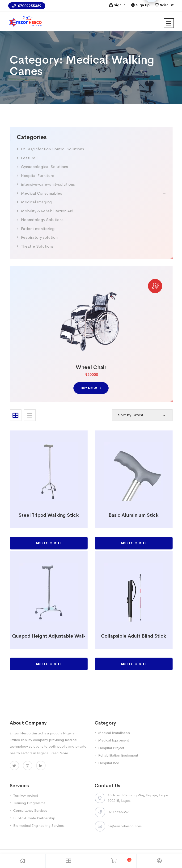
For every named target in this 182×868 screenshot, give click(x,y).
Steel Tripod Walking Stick (49, 515)
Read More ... (61, 753)
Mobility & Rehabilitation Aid (47, 211)
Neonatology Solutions (42, 220)
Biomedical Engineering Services (39, 825)
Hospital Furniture (38, 176)
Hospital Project (111, 748)
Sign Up (143, 5)
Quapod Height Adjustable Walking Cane (59, 636)
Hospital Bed (109, 763)
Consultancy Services (30, 810)
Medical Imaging (36, 202)
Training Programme (29, 803)
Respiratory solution (39, 237)
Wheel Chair (91, 367)
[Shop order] (142, 415)
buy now (91, 388)
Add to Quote (49, 543)
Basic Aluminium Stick (133, 515)
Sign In (120, 5)
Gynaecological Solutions (44, 167)
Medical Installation (114, 733)
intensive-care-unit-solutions (48, 184)
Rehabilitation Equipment (118, 755)
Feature (28, 158)
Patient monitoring (38, 229)
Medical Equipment (114, 740)
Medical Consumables (42, 193)
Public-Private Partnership (34, 818)
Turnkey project (26, 795)
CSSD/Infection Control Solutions (53, 149)
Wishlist (167, 5)
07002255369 (27, 6)
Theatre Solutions (37, 246)
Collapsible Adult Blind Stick (133, 636)
